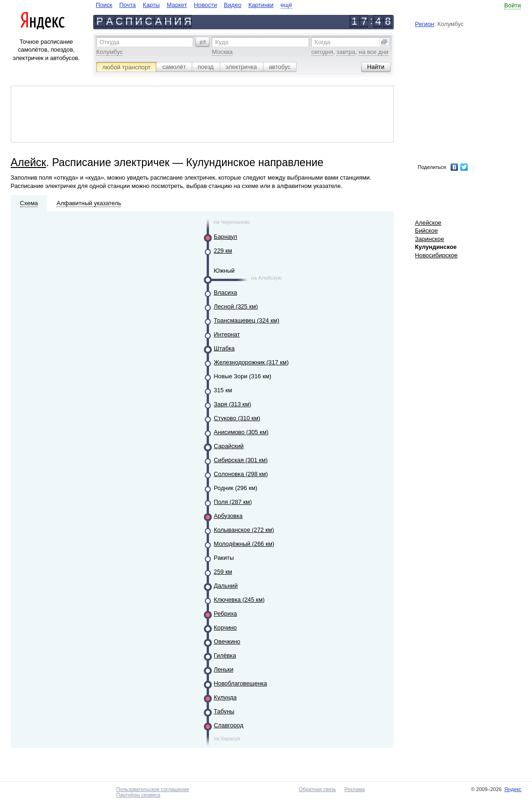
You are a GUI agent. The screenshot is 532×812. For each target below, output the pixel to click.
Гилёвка (225, 655)
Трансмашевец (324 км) (246, 320)
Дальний (226, 586)
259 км (223, 572)
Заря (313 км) (232, 404)
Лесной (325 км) (236, 306)
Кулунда (225, 697)
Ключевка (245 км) (239, 600)
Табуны (224, 711)
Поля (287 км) (233, 502)
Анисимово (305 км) (241, 432)
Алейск (28, 162)
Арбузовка (228, 516)
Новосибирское (437, 255)
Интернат (227, 334)
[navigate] (194, 5)
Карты (151, 5)
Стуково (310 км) (237, 418)
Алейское (428, 223)
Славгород (229, 725)
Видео (232, 5)
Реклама (355, 789)
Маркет (177, 5)
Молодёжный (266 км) (244, 544)
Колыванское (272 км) (244, 530)
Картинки (261, 5)
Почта (128, 5)
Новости (206, 5)
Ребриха (225, 614)
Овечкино (227, 641)
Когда (323, 42)
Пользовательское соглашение (153, 789)
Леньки (223, 669)
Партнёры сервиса (138, 795)
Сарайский (229, 446)
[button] (202, 42)
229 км (223, 251)
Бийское (427, 231)
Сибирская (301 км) (241, 460)
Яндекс (513, 789)
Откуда (110, 42)
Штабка (224, 348)
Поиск (104, 5)
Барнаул (225, 237)
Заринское (430, 239)
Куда (222, 42)
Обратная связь (317, 789)
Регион (425, 24)
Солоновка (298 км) (241, 474)
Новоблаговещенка (240, 683)
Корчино (225, 627)
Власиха (225, 292)
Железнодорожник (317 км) (251, 362)
